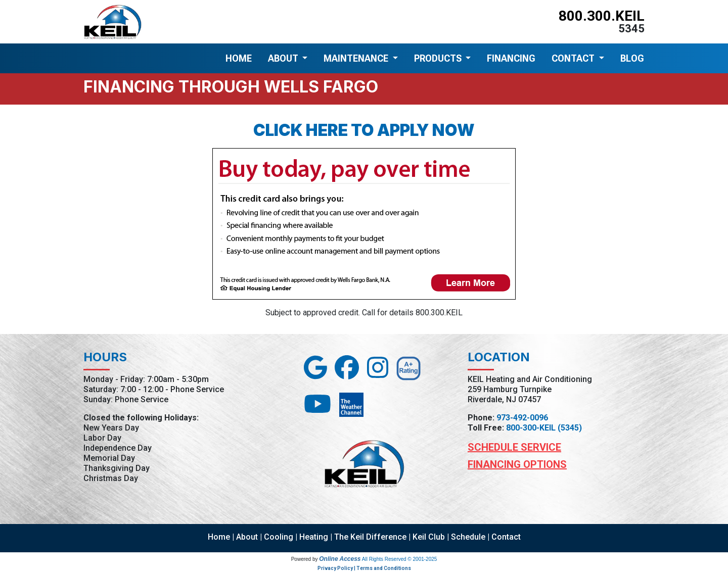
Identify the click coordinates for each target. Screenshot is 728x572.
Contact (506, 537)
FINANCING (511, 58)
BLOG (632, 58)
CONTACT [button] (574, 58)
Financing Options (517, 464)
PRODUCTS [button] (439, 58)
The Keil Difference (370, 537)
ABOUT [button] (284, 58)
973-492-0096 (522, 418)
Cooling (279, 537)
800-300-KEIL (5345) (544, 428)
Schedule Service (514, 447)
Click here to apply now (364, 130)
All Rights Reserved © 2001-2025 (400, 559)
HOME (239, 58)
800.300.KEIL (602, 16)
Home (219, 537)
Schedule (468, 537)
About (247, 537)
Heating (314, 537)
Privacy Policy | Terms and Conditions (364, 568)
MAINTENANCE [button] (357, 58)
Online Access (340, 559)
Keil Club (429, 537)
